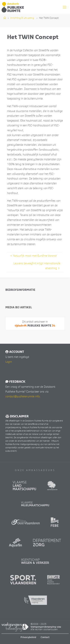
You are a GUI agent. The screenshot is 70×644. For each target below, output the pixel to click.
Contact (45, 637)
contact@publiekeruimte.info (23, 396)
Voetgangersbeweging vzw (46, 627)
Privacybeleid (28, 637)
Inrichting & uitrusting (22, 18)
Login (9, 362)
